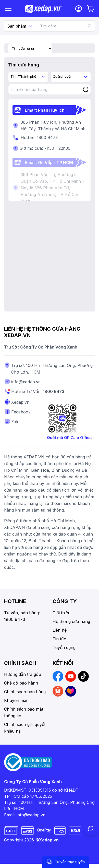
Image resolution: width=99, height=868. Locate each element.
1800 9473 (53, 391)
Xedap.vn (49, 840)
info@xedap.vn (26, 382)
